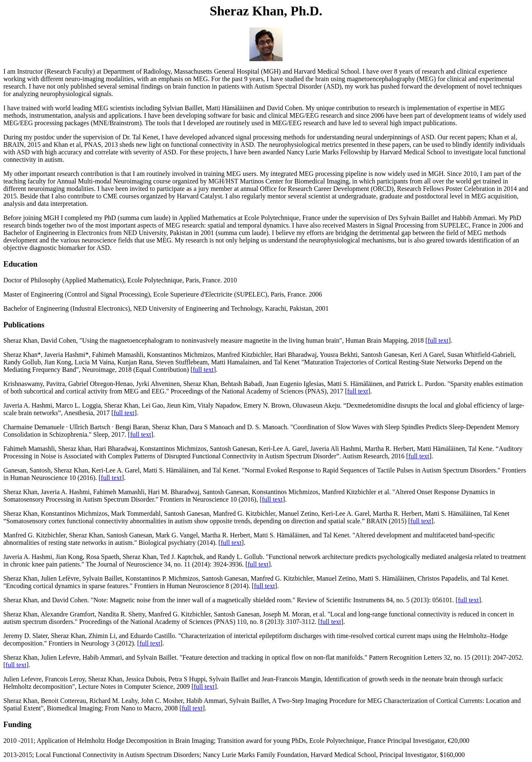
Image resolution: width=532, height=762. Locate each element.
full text (438, 340)
